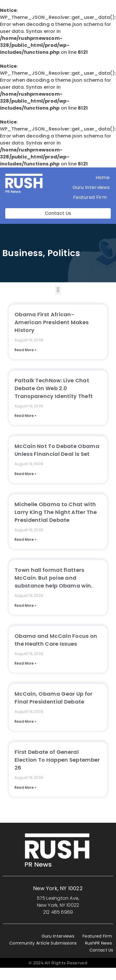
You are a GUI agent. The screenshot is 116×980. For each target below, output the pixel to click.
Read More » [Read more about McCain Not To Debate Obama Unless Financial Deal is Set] (26, 474)
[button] (58, 290)
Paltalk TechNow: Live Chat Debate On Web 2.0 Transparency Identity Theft (54, 388)
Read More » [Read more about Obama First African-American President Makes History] (26, 350)
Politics (64, 253)
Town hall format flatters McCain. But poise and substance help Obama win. (53, 578)
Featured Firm (91, 197)
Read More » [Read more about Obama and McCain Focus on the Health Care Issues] (26, 663)
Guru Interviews (91, 187)
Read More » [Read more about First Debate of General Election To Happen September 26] (26, 787)
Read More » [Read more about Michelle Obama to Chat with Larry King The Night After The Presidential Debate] (26, 539)
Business (23, 253)
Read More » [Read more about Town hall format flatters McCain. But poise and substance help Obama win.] (26, 605)
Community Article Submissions (43, 943)
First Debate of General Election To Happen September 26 (57, 760)
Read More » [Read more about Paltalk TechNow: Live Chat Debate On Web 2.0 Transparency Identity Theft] (26, 416)
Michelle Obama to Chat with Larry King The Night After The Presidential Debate (56, 512)
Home (103, 177)
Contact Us (101, 950)
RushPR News (99, 943)
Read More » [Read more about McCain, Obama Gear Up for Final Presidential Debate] (26, 721)
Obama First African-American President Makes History (52, 322)
